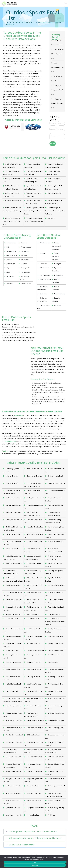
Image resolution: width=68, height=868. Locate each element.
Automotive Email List (13, 808)
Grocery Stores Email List (14, 520)
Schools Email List (33, 614)
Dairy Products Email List (35, 728)
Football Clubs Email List (13, 200)
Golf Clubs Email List (55, 193)
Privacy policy (35, 865)
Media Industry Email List (14, 786)
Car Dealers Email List (55, 651)
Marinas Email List (12, 549)
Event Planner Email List (56, 655)
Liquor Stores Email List (35, 542)
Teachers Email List (12, 618)
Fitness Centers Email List (35, 651)
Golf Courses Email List (13, 757)
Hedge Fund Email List (13, 614)
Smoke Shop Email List (13, 585)
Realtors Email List (12, 691)
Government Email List (13, 793)
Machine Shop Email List (56, 542)
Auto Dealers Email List (34, 469)
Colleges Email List (54, 614)
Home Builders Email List (35, 527)
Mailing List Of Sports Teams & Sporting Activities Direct (12, 221)
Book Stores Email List (34, 771)
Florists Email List (32, 786)
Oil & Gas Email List (33, 735)
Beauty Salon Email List (13, 651)
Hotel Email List (53, 662)
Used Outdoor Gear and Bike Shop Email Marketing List (12, 211)
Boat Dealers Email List (34, 476)
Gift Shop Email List (33, 677)
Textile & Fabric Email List (35, 720)
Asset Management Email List (58, 67)
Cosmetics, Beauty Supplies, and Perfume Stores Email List (55, 622)
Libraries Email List (33, 618)
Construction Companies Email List (57, 90)
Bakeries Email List (12, 476)
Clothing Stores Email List (56, 483)
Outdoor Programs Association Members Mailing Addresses (55, 211)
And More (51, 218)
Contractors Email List (13, 498)
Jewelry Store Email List (56, 643)
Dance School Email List (13, 771)
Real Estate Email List (34, 793)
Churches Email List (12, 483)
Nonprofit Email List (33, 643)
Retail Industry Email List (14, 815)
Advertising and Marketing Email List (58, 54)
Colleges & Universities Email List (57, 103)
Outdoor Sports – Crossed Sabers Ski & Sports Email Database (34, 211)
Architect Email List (33, 815)
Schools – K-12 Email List (14, 742)
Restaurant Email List (34, 662)
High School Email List (34, 669)
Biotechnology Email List (14, 720)
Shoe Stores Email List (34, 757)
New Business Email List (14, 563)
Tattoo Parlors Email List (56, 585)
